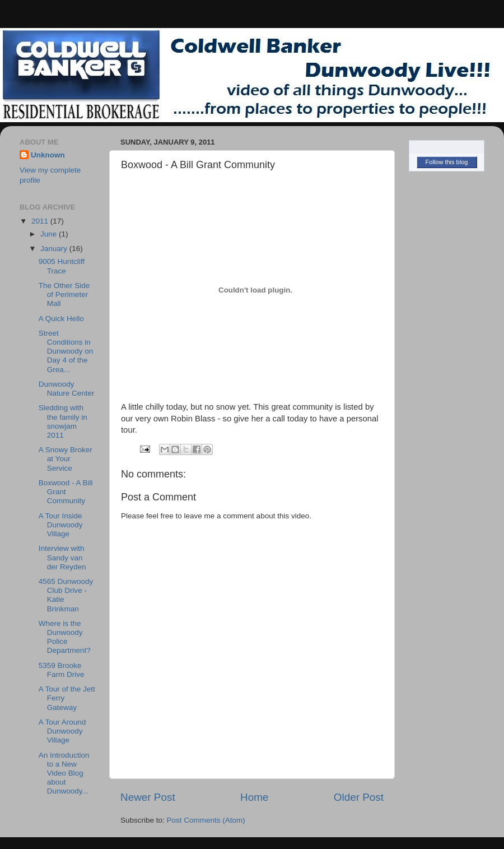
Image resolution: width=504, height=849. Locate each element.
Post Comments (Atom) (206, 820)
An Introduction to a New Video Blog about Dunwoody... (64, 773)
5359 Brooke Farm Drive (62, 670)
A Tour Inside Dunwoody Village (61, 525)
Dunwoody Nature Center (67, 389)
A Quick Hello (61, 319)
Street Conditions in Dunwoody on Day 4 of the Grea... (66, 351)
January (55, 249)
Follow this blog (447, 162)
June (50, 234)
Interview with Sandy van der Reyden (62, 557)
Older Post (359, 797)
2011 (41, 221)
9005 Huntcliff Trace (62, 266)
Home (254, 797)
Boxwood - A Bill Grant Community (66, 492)
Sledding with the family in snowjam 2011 (63, 421)
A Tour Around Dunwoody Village (62, 731)
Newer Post (148, 797)
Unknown (48, 155)
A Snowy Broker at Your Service (66, 459)
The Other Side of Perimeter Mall (64, 294)
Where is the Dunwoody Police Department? (65, 637)
